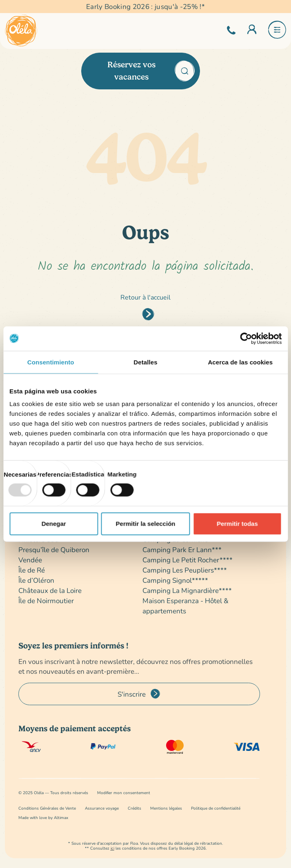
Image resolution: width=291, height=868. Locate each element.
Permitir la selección (146, 523)
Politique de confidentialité (216, 808)
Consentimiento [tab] (51, 362)
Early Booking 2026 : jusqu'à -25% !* (145, 6)
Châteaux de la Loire (50, 590)
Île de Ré (32, 570)
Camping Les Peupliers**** (185, 570)
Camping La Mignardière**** (187, 590)
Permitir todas (237, 523)
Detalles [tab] (145, 362)
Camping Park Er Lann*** (182, 549)
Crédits (134, 808)
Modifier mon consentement (124, 793)
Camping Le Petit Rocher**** (188, 560)
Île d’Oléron (36, 580)
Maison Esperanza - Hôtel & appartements (185, 606)
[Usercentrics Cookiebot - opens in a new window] (246, 338)
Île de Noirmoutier (46, 600)
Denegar (54, 523)
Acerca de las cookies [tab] (240, 362)
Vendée (30, 560)
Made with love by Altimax (43, 818)
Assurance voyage (102, 808)
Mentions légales (166, 808)
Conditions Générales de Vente (47, 808)
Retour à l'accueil (145, 297)
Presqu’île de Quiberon (54, 549)
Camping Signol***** (175, 580)
